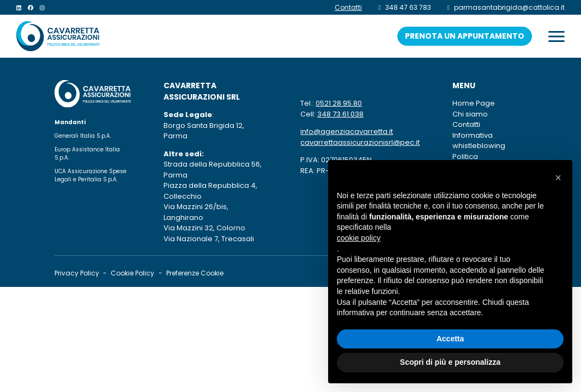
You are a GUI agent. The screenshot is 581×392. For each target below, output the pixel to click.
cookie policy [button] (359, 238)
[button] (558, 177)
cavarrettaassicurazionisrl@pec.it (360, 142)
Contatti (466, 124)
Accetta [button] (450, 339)
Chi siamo (470, 114)
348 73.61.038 (340, 114)
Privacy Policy (77, 273)
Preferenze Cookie (195, 273)
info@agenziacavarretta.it (347, 131)
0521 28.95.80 (339, 103)
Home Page (474, 103)
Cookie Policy (132, 273)
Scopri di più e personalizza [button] (450, 362)
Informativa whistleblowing (489, 141)
